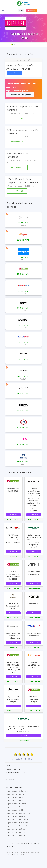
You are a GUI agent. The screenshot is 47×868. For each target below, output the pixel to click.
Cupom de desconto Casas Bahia (18, 813)
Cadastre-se (31, 10)
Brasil (14, 45)
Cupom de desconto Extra (16, 797)
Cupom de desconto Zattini (16, 794)
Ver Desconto (13, 515)
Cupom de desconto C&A (15, 810)
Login (21, 10)
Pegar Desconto (15, 73)
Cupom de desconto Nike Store (17, 823)
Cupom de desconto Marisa (16, 816)
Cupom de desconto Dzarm (16, 804)
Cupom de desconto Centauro (17, 791)
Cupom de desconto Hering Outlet (18, 826)
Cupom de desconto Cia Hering (18, 819)
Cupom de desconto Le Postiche (18, 832)
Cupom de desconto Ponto (16, 807)
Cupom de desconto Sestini (16, 835)
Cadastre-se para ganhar (20, 95)
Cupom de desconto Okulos (16, 829)
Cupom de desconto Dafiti (16, 800)
